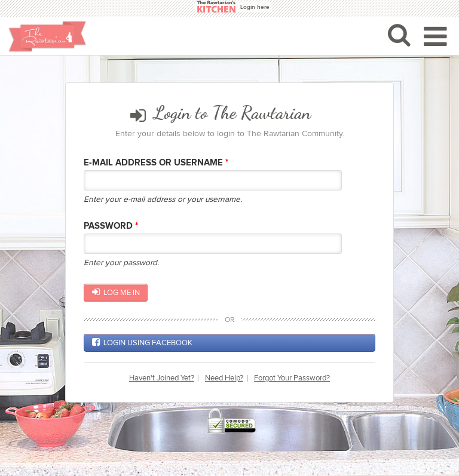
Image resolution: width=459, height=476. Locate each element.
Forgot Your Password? (292, 378)
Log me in (116, 292)
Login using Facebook (142, 342)
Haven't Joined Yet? (162, 378)
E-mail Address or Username (156, 163)
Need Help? (224, 378)
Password (111, 226)
